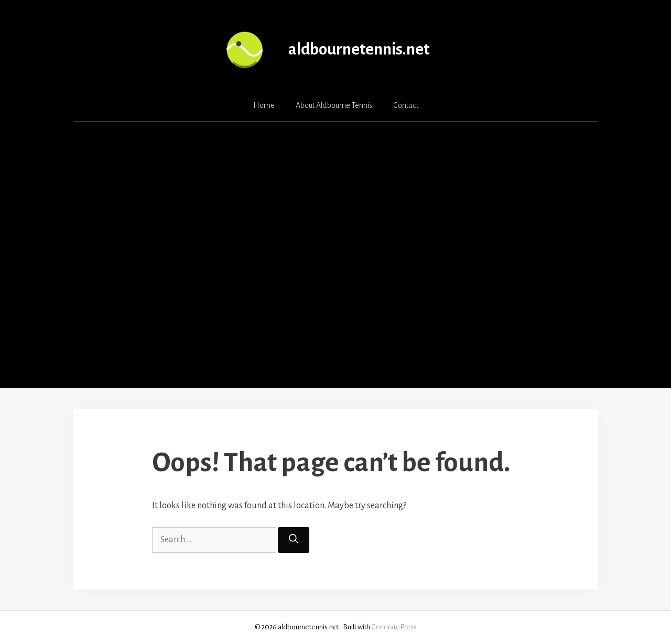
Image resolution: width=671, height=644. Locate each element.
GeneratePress (394, 627)
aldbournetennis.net (359, 50)
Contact (406, 105)
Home (264, 105)
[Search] (294, 540)
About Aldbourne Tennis (334, 105)
